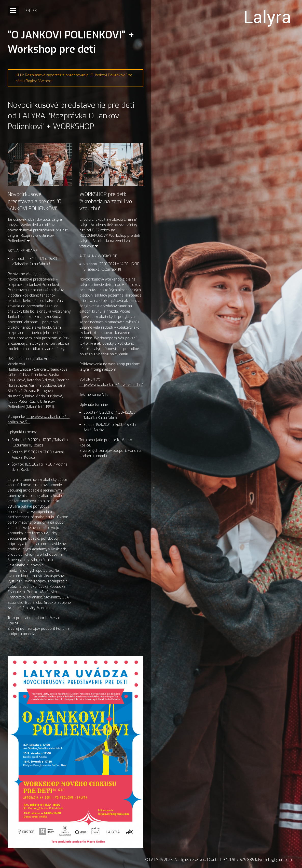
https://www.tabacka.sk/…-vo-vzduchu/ (111, 385)
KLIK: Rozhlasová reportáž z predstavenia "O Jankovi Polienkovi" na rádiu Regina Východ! (74, 78)
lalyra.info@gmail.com (98, 369)
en (28, 11)
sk (35, 11)
